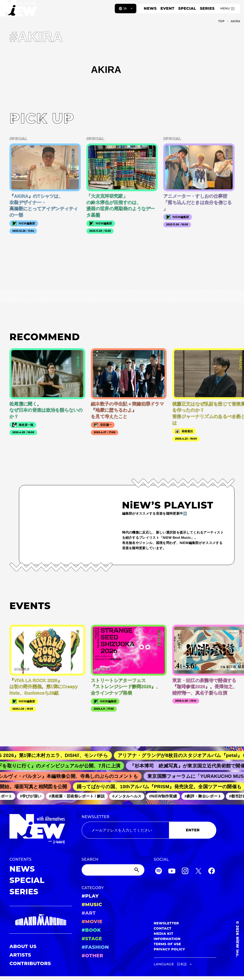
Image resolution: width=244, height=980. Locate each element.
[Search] (113, 870)
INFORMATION (167, 939)
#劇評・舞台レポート (205, 796)
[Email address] (125, 830)
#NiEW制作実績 (165, 796)
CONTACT (163, 928)
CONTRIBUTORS (30, 963)
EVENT (167, 8)
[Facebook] (212, 872)
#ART (89, 913)
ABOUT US (23, 946)
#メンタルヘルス (129, 796)
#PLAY (90, 896)
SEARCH (90, 859)
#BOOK (91, 930)
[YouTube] (172, 872)
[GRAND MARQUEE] (41, 920)
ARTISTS (20, 955)
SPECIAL (187, 8)
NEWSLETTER (96, 817)
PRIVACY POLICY (169, 949)
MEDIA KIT (164, 934)
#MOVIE (92, 922)
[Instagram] (185, 872)
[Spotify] (159, 872)
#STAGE (92, 939)
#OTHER (92, 956)
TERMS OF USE (167, 944)
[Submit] (137, 870)
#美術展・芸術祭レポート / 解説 (79, 796)
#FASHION (95, 947)
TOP (221, 21)
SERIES (207, 8)
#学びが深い (33, 796)
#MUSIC (92, 904)
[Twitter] (198, 872)
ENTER (193, 830)
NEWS (150, 8)
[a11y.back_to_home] (19, 10)
